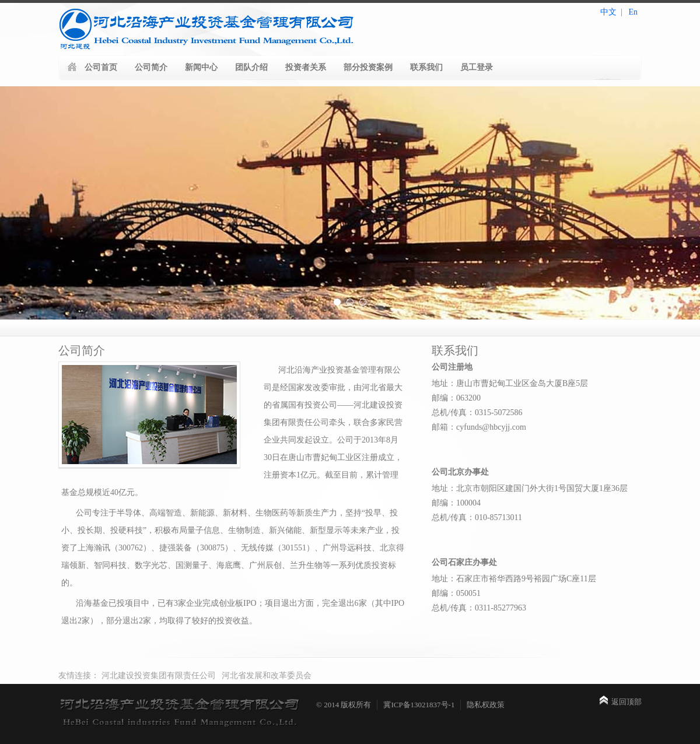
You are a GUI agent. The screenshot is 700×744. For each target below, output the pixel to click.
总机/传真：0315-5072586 (477, 413)
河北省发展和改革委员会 (267, 675)
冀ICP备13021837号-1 (419, 705)
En (633, 12)
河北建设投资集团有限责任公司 (159, 675)
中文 (608, 12)
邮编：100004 (456, 503)
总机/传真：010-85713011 (477, 517)
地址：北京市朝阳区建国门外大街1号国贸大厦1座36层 (530, 488)
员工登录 (477, 67)
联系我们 (426, 67)
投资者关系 (306, 67)
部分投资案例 (368, 67)
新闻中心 (201, 67)
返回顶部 (626, 702)
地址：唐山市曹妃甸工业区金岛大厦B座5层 (510, 383)
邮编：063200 (456, 398)
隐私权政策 (486, 705)
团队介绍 (251, 67)
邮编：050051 (456, 593)
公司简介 (151, 67)
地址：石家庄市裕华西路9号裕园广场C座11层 (514, 579)
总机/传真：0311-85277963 (479, 608)
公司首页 (101, 67)
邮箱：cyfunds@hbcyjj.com (479, 427)
